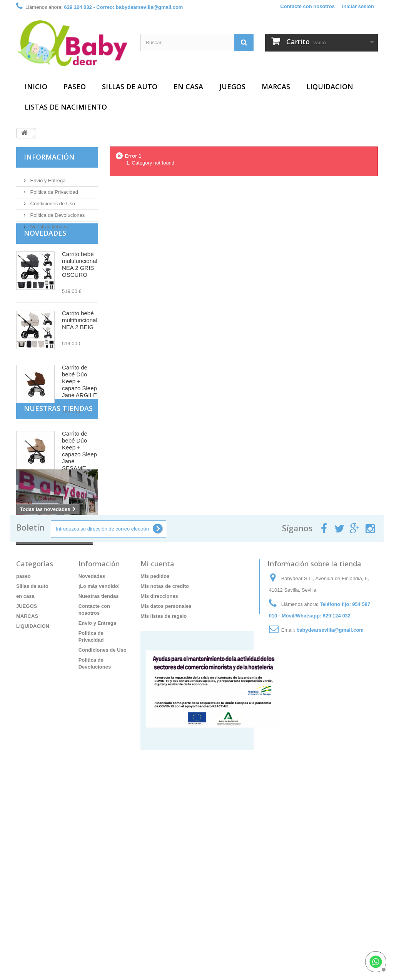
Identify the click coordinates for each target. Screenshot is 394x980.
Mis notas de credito (165, 750)
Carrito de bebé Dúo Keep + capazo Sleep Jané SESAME (79, 469)
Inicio (36, 87)
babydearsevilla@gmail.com (330, 794)
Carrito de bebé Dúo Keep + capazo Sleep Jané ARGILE (79, 400)
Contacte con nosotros (307, 6)
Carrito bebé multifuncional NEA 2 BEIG (80, 339)
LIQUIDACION (330, 87)
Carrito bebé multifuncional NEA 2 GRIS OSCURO (80, 283)
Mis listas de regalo (164, 780)
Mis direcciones (159, 760)
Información (49, 157)
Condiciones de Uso (52, 200)
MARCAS (276, 87)
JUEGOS (232, 87)
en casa (188, 87)
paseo (75, 87)
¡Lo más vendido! (99, 750)
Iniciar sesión (358, 6)
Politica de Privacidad (53, 189)
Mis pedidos (155, 740)
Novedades (45, 251)
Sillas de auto (130, 87)
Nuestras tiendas (48, 224)
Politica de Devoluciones (57, 212)
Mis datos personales (166, 770)
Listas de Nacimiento (66, 107)
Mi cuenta (157, 727)
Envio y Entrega (47, 177)
